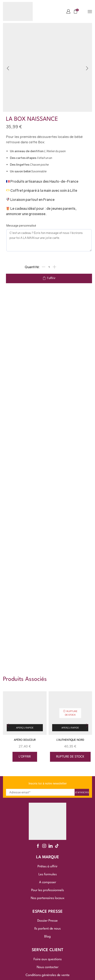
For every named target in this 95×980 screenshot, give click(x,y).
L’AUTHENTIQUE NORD (70, 740)
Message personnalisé (21, 226)
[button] (68, 11)
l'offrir (51, 278)
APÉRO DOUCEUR (25, 740)
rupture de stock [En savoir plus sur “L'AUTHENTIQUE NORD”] (70, 757)
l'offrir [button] (25, 757)
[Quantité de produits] (49, 267)
